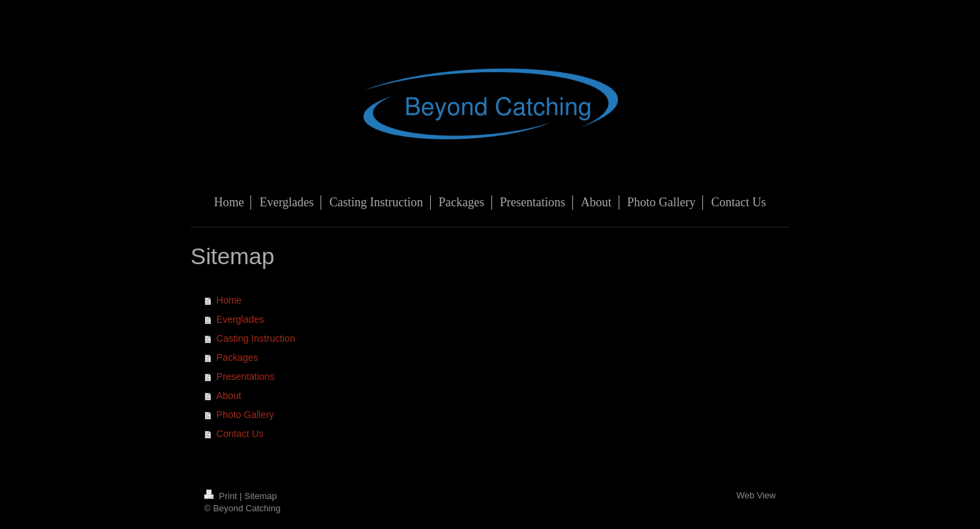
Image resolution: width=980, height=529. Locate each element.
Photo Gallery (245, 415)
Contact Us (240, 434)
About (229, 396)
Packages (237, 357)
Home (229, 300)
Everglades (240, 319)
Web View (756, 495)
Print (222, 496)
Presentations (246, 376)
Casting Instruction (256, 338)
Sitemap (261, 496)
